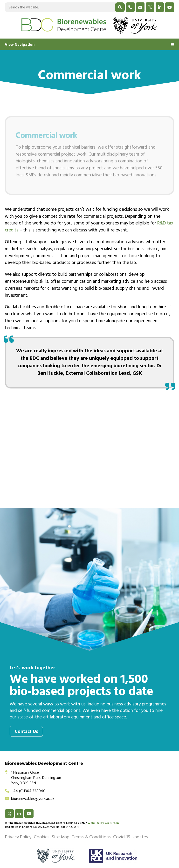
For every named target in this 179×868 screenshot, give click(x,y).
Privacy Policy (18, 838)
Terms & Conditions (91, 838)
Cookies (42, 838)
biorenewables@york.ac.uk (30, 799)
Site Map (61, 838)
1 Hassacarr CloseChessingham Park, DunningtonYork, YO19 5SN (33, 778)
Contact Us (26, 732)
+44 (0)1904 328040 (25, 791)
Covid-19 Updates (131, 838)
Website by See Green (103, 824)
